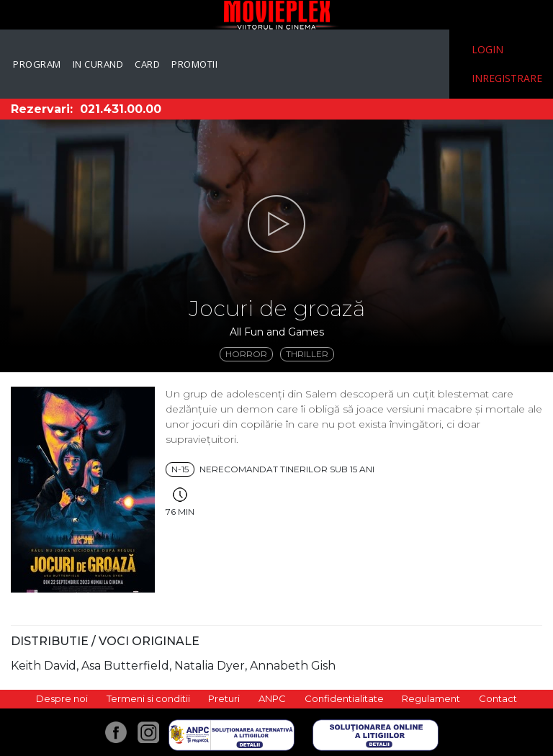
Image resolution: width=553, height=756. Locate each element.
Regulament (431, 698)
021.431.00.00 (121, 109)
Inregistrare (507, 78)
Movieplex (277, 15)
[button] (276, 224)
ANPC (272, 698)
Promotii (194, 64)
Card (147, 64)
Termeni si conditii (148, 698)
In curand (98, 64)
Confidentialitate (344, 698)
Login (487, 49)
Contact (498, 698)
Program (37, 64)
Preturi (224, 698)
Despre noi (62, 698)
